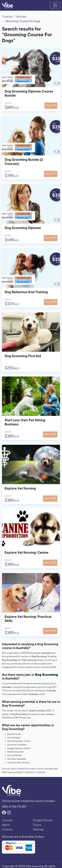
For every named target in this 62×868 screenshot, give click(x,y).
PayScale (41, 772)
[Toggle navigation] (55, 5)
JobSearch (30, 772)
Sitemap (38, 830)
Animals (21, 17)
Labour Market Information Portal (27, 769)
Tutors (37, 825)
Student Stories (43, 821)
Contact (7, 830)
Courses (7, 17)
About (6, 825)
